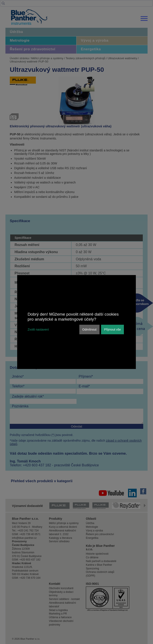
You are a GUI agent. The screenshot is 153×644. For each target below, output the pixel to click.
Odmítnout (89, 329)
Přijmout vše (112, 329)
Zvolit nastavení (38, 329)
